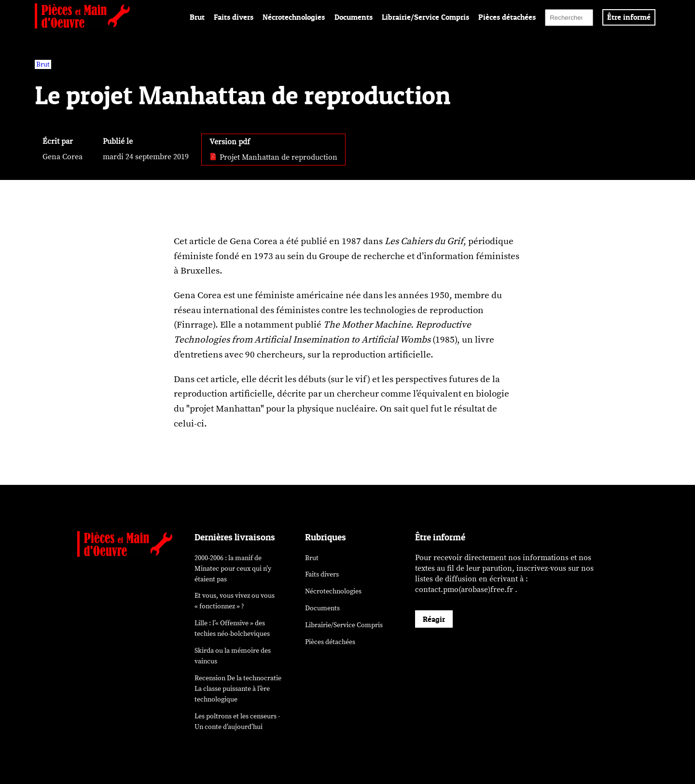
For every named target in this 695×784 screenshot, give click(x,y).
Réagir (434, 619)
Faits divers (234, 17)
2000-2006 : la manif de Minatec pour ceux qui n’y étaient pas (233, 569)
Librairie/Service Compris (425, 17)
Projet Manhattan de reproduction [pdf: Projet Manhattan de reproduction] (273, 157)
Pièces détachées (507, 17)
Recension (238, 689)
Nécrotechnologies (294, 17)
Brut (197, 17)
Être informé (629, 17)
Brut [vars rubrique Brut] (43, 64)
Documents (354, 17)
